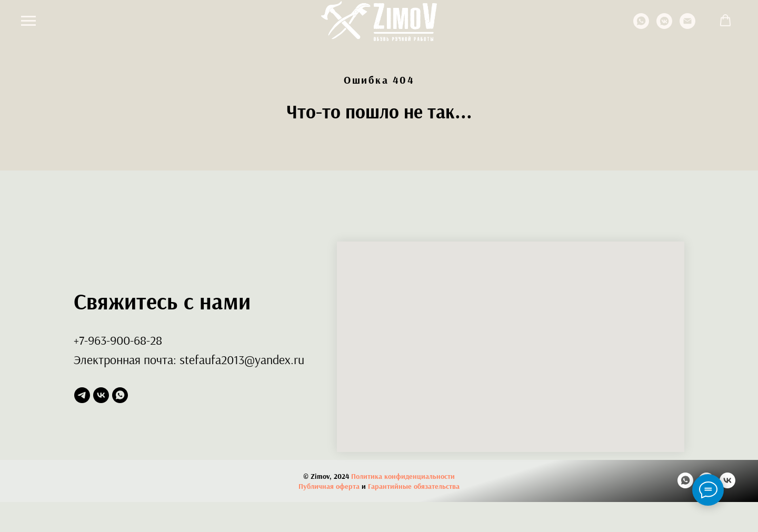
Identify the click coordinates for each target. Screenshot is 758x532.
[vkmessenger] (664, 26)
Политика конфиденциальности (403, 476)
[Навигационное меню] (28, 21)
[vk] (101, 395)
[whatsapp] (641, 26)
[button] (725, 21)
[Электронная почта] (687, 26)
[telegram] (82, 395)
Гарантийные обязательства (414, 486)
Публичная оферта (329, 486)
